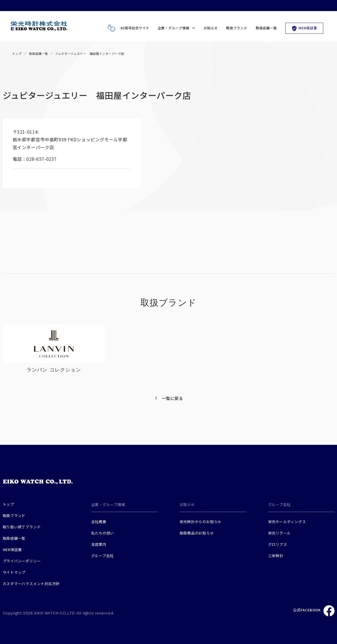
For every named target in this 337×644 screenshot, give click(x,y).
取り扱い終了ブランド (22, 527)
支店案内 (99, 544)
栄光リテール (280, 533)
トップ (17, 54)
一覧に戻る (173, 398)
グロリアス (278, 544)
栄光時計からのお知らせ (201, 522)
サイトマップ (14, 572)
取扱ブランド (237, 28)
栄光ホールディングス (287, 522)
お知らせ (211, 28)
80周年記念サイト (127, 28)
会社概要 (99, 522)
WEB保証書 (304, 28)
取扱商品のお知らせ (197, 533)
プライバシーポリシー (22, 561)
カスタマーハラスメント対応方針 (31, 584)
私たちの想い (103, 533)
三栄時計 (276, 556)
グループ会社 (103, 556)
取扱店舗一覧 (266, 28)
